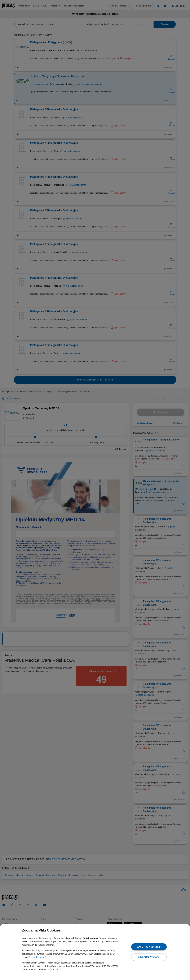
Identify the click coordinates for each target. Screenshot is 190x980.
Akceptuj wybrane (149, 957)
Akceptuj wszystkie (149, 947)
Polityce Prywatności (38, 957)
